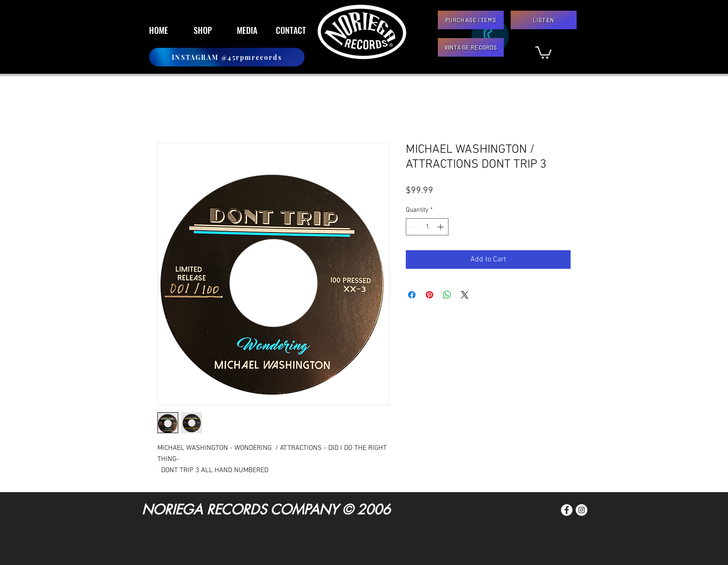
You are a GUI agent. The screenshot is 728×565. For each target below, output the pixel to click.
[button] (543, 52)
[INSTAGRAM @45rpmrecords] (227, 57)
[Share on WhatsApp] (447, 295)
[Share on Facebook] (412, 295)
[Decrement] (413, 227)
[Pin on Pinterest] (429, 295)
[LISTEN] (544, 20)
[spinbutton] (427, 227)
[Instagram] (582, 510)
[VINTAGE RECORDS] (471, 47)
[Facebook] (567, 510)
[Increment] (441, 227)
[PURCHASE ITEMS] (471, 20)
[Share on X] (465, 295)
